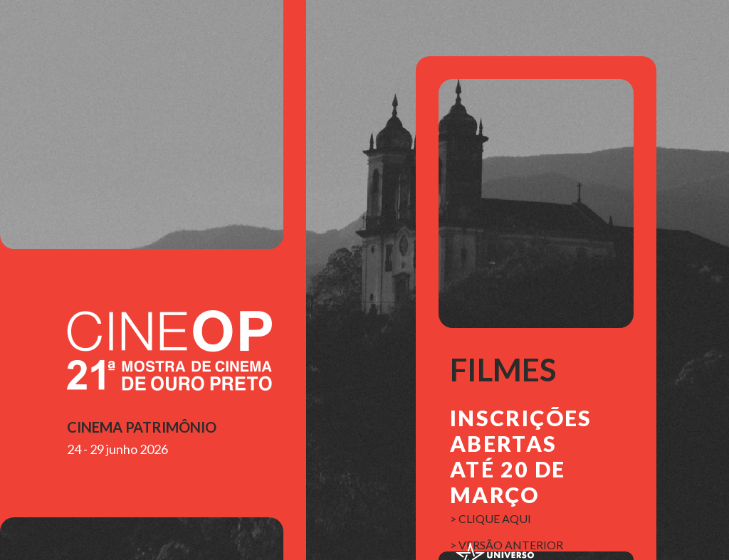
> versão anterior (507, 545)
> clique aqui (491, 518)
